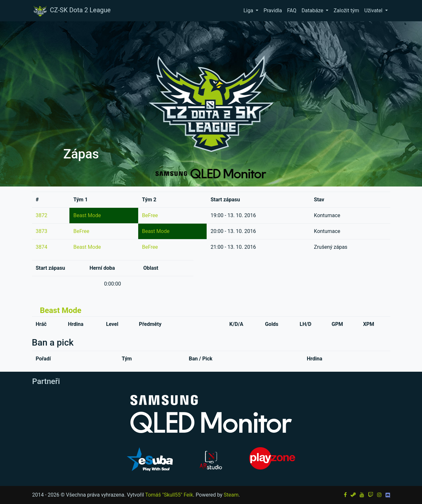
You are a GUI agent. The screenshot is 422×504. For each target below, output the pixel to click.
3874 (42, 247)
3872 (42, 215)
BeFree (150, 215)
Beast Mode (87, 215)
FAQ (292, 10)
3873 (42, 231)
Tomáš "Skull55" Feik (169, 495)
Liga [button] (249, 10)
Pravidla (273, 10)
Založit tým (346, 10)
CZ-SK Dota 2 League (71, 11)
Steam (231, 495)
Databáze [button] (313, 10)
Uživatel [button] (374, 10)
